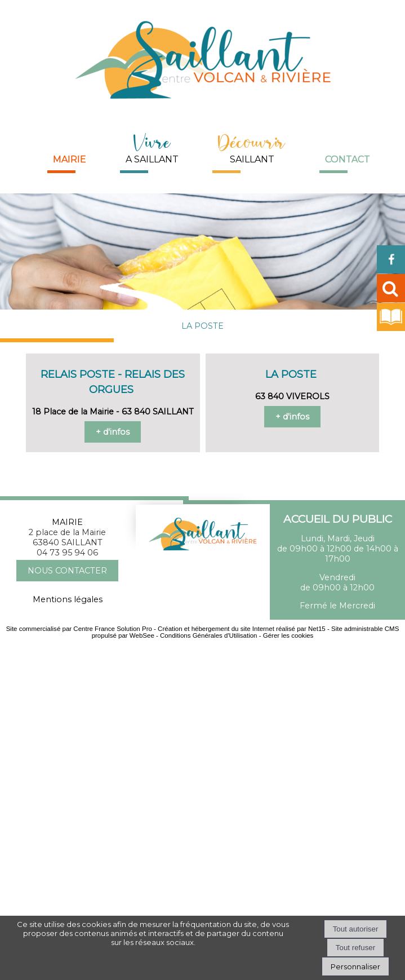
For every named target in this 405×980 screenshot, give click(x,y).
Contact (348, 159)
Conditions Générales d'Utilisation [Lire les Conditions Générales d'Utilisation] (208, 635)
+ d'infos (113, 432)
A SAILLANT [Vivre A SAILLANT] (152, 147)
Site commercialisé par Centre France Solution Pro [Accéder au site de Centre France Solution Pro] (79, 629)
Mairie (70, 159)
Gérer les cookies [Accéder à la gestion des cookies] (288, 635)
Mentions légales (68, 599)
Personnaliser (355, 966)
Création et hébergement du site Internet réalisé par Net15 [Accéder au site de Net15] (242, 629)
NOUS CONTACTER (67, 571)
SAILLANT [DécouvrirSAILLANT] (252, 147)
